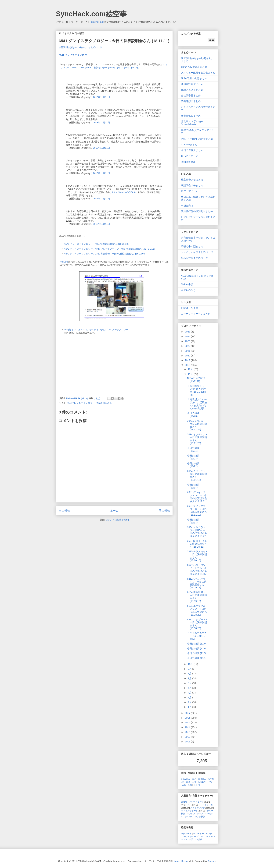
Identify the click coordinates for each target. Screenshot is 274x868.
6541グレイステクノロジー (81, 403)
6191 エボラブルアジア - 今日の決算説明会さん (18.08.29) (197, 610)
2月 (190, 702)
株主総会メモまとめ (192, 180)
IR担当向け (187, 206)
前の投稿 (164, 511)
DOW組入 (186, 779)
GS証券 (198, 839)
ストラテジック (198, 808)
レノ (189, 805)
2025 (188, 332)
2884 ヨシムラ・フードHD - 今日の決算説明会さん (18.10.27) (197, 532)
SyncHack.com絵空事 (91, 14)
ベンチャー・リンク (203, 833)
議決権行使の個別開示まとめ (197, 211)
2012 (188, 737)
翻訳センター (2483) (104, 68)
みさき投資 (200, 816)
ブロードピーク (196, 802)
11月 (191, 374)
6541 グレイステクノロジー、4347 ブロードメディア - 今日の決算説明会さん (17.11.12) (110, 249)
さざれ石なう (188, 290)
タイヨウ (189, 816)
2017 (188, 713)
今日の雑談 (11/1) (197, 658)
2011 (188, 742)
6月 (190, 683)
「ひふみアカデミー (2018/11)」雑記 (197, 636)
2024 (188, 336)
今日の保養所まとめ (192, 150)
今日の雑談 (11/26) (193, 415)
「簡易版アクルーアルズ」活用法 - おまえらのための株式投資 (197, 404)
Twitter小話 (187, 284)
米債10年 (202, 782)
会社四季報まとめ (191, 95)
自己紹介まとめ (190, 156)
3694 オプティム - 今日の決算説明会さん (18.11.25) (197, 439)
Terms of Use (188, 162)
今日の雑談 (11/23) (193, 457)
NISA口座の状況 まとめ (194, 78)
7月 (190, 678)
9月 (190, 669)
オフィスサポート (189, 811)
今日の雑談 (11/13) (193, 521)
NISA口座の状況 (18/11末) (196, 380)
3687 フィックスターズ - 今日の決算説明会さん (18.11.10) (197, 510)
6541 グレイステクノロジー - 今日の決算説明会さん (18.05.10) (97, 244)
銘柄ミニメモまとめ (192, 90)
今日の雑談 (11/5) (197, 653)
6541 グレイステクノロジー (74, 55)
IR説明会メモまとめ (192, 185)
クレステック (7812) (127, 68)
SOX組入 (202, 779)
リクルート (186, 833)
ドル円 (197, 785)
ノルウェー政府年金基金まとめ (198, 73)
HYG (210, 782)
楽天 (191, 839)
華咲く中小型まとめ (192, 246)
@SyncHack (97, 22)
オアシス (191, 814)
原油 (190, 785)
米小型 (211, 779)
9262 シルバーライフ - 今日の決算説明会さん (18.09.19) (197, 583)
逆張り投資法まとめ (192, 84)
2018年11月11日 (101, 97)
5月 (190, 688)
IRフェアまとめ (190, 191)
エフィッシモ (206, 805)
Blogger (211, 861)
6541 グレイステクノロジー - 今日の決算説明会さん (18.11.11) (197, 497)
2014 (188, 727)
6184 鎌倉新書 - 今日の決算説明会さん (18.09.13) (197, 597)
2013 (188, 732)
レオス (200, 814)
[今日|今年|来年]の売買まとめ (197, 139)
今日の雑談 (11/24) (193, 449)
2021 (188, 351)
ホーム (114, 511)
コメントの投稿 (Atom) (117, 520)
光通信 (184, 802)
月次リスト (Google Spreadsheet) (192, 123)
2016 (188, 718)
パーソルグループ (190, 836)
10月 (191, 664)
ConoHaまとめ (189, 144)
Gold (184, 785)
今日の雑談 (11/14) (193, 486)
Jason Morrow (181, 861)
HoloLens (64, 262)
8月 (190, 674)
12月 (191, 369)
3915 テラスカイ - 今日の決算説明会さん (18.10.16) (197, 556)
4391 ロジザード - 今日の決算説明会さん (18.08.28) (197, 624)
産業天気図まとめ (191, 116)
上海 (194, 782)
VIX (183, 782)
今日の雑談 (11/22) (193, 465)
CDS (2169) (86, 68)
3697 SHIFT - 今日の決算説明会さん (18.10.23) (197, 544)
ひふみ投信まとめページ (194, 258)
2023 (188, 341)
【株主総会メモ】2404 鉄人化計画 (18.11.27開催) (197, 390)
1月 (190, 707)
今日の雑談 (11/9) (197, 644)
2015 (188, 722)
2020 (188, 356)
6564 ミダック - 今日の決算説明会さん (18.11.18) (197, 476)
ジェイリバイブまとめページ (197, 252)
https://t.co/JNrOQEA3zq (125, 192)
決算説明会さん (104, 403)
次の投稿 (64, 511)
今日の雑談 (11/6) (197, 649)
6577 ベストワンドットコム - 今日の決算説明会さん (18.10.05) (197, 569)
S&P (194, 779)
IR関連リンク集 (190, 308)
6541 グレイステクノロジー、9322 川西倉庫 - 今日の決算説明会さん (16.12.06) (105, 254)
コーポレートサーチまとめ (196, 314)
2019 (188, 360)
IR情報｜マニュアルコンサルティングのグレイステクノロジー (96, 330)
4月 (190, 693)
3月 (190, 697)
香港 (188, 782)
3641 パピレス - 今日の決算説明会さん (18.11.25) (197, 425)
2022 (188, 346)
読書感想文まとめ (191, 101)
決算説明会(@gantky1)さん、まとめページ (80, 47)
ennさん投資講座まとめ (194, 67)
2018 (188, 365)
